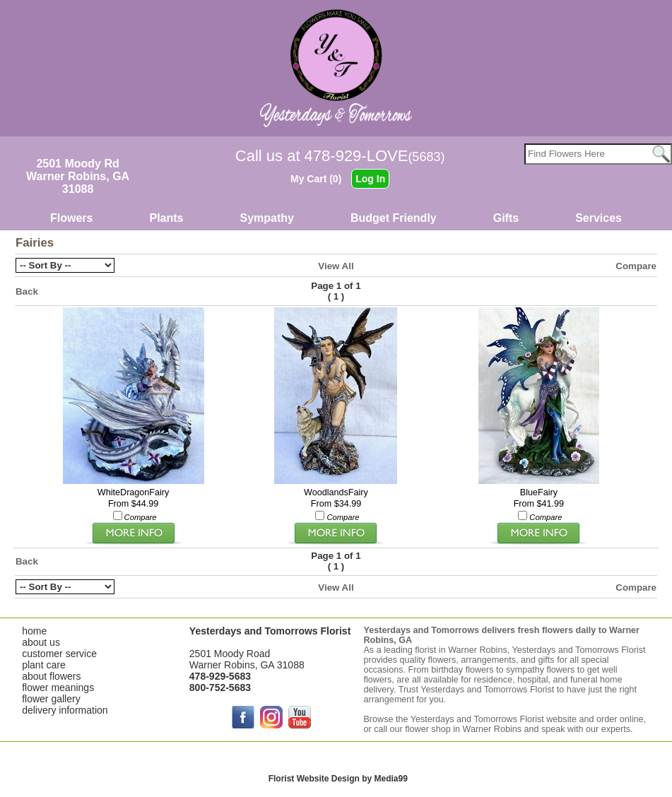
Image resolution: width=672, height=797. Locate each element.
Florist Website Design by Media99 (338, 779)
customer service (59, 654)
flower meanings (58, 687)
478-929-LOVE (375, 156)
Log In (370, 179)
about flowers (51, 676)
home (34, 631)
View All (336, 266)
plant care (43, 665)
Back (27, 291)
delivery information (65, 710)
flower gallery (51, 699)
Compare (636, 266)
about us (41, 642)
